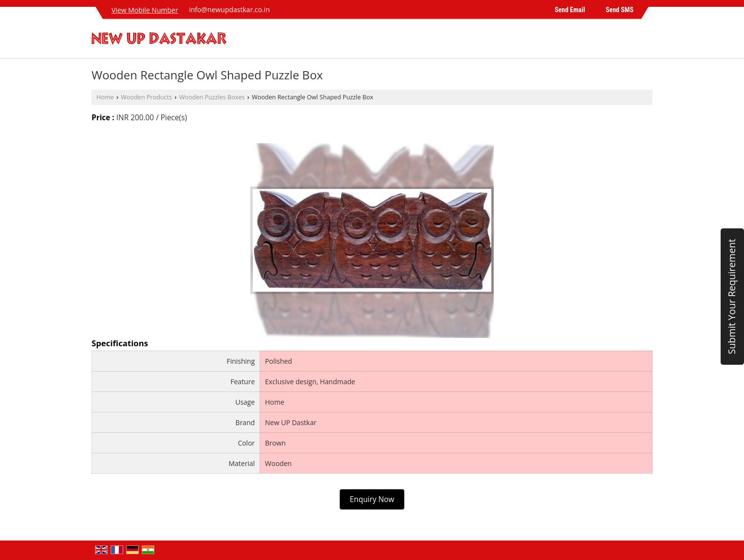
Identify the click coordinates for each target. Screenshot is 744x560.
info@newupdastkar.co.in (229, 9)
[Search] (646, 41)
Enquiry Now (372, 499)
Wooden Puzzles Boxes (212, 97)
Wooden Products (146, 97)
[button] (145, 10)
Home (105, 97)
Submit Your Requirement (732, 296)
